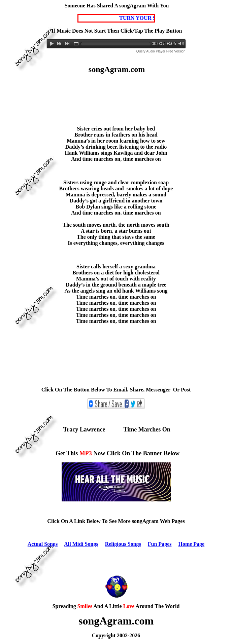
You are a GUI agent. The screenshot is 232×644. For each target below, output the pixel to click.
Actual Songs (43, 544)
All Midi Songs (81, 544)
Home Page (191, 544)
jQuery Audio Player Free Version (161, 51)
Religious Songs (123, 544)
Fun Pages (160, 544)
